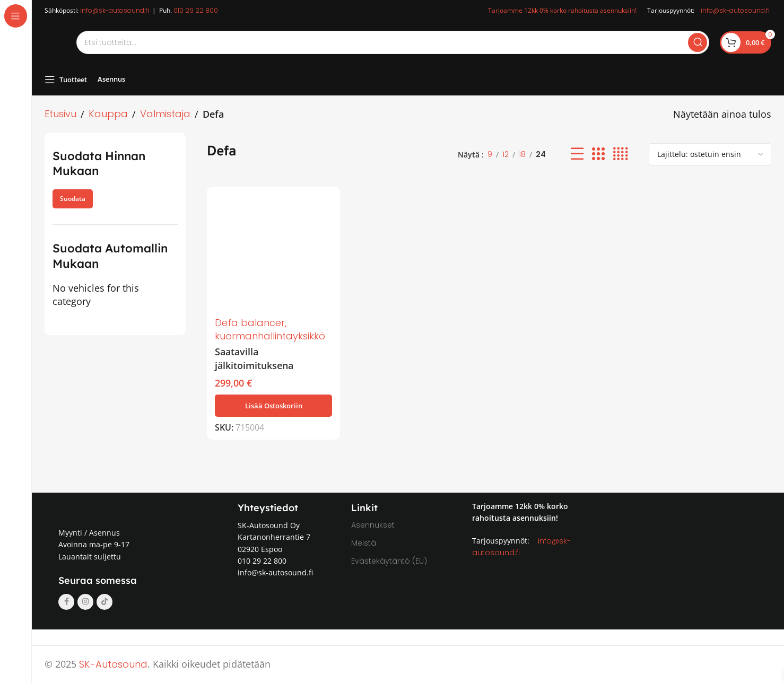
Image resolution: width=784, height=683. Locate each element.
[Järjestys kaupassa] (710, 154)
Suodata (73, 199)
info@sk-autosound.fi (115, 10)
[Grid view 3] (598, 154)
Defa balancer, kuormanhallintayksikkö (270, 329)
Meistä (364, 543)
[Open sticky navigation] (66, 80)
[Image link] (108, 508)
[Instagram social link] (85, 602)
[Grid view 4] (620, 154)
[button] (273, 406)
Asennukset (373, 525)
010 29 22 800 (196, 10)
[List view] (577, 154)
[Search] (393, 42)
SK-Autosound (113, 664)
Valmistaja (165, 114)
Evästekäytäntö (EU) (389, 561)
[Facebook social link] (66, 602)
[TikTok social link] (104, 602)
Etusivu (60, 114)
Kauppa (108, 114)
